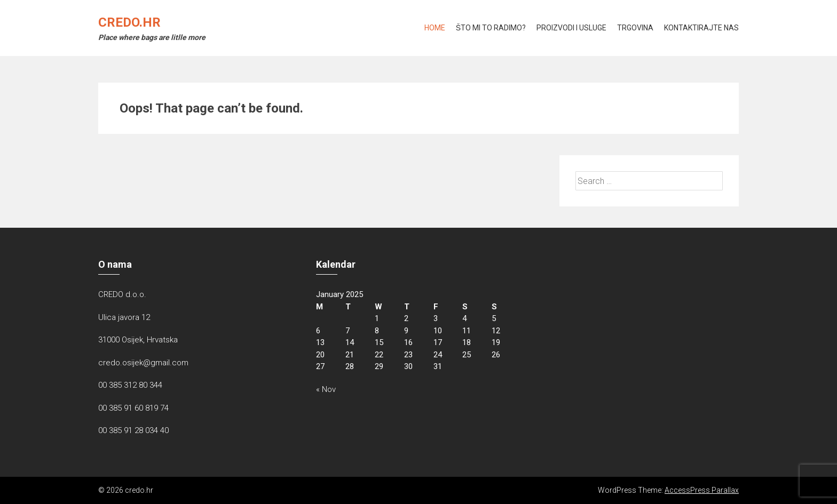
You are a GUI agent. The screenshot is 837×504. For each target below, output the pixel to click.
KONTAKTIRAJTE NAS (701, 28)
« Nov (326, 389)
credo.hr (129, 22)
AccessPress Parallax (702, 490)
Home (435, 28)
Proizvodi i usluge (571, 28)
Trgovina (635, 28)
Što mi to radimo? (491, 28)
